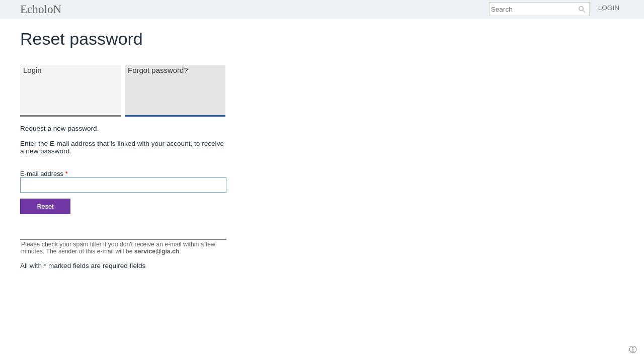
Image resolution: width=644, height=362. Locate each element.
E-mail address (44, 174)
